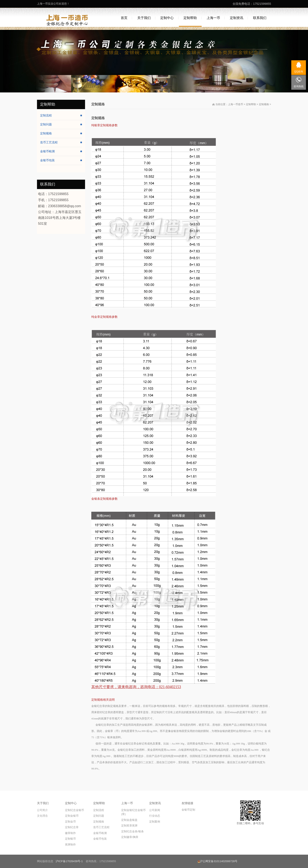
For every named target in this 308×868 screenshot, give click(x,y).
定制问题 (46, 124)
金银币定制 (188, 810)
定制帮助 (251, 104)
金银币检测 (47, 151)
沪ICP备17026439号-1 (69, 861)
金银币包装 (47, 160)
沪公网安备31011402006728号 (218, 861)
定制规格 (264, 104)
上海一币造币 (235, 104)
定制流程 (46, 115)
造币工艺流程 (49, 142)
